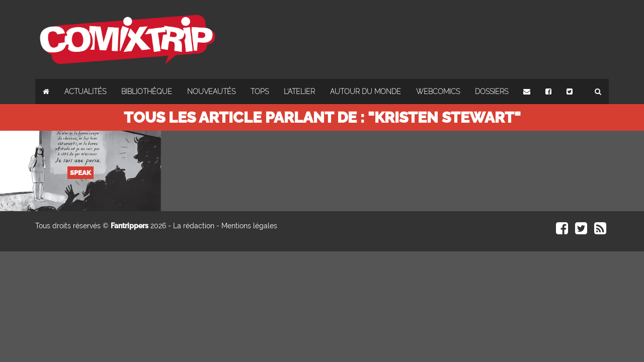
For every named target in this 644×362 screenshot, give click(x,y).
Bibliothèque (147, 92)
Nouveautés (211, 92)
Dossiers (492, 92)
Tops (260, 92)
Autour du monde (366, 92)
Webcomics (438, 92)
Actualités (85, 92)
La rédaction (194, 226)
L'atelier (299, 92)
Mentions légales (249, 226)
